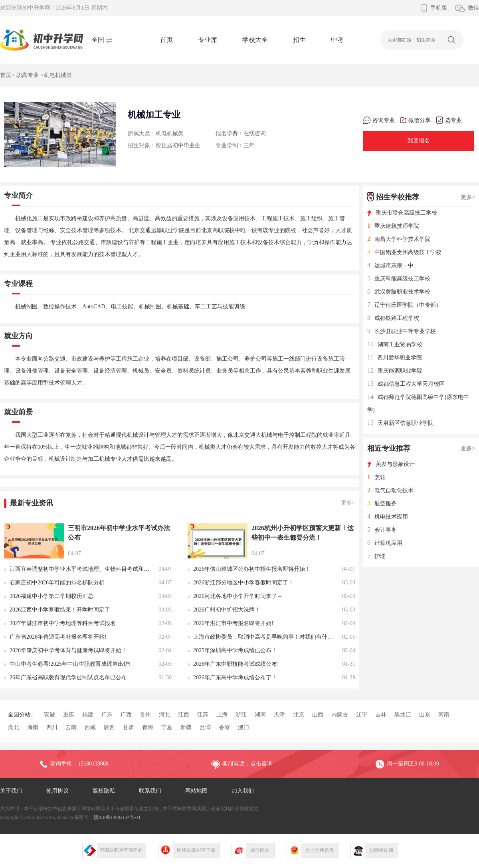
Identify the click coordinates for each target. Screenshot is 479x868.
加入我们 (243, 791)
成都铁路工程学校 (393, 318)
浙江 (241, 715)
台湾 (205, 727)
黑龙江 (403, 715)
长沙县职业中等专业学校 (402, 331)
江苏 (203, 715)
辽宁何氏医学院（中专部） (404, 305)
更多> (348, 503)
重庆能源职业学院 (395, 371)
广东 (107, 715)
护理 (376, 556)
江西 (184, 715)
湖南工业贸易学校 (395, 344)
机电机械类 (58, 75)
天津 (279, 715)
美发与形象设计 (391, 464)
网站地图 (196, 791)
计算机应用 (385, 543)
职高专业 (28, 75)
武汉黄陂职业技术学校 (399, 292)
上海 (222, 715)
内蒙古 (340, 715)
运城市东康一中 (390, 265)
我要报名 (419, 141)
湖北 (14, 727)
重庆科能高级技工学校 (399, 279)
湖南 (260, 715)
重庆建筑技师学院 (393, 226)
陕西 (109, 727)
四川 (52, 727)
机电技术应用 (388, 517)
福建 (88, 715)
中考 (337, 40)
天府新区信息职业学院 (400, 423)
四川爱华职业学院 (395, 358)
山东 (425, 715)
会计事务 (382, 530)
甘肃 (129, 727)
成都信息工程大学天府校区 (406, 384)
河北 (164, 715)
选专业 (449, 120)
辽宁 (362, 715)
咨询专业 (379, 120)
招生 (299, 40)
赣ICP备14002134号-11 (117, 817)
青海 (148, 727)
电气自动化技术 (390, 490)
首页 (166, 40)
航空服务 (382, 504)
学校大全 (255, 40)
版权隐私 (104, 791)
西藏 (90, 727)
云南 (71, 727)
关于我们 (11, 791)
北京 (299, 715)
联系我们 (150, 791)
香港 (224, 727)
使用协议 (57, 791)
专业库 (208, 40)
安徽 (49, 715)
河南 (444, 715)
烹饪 (376, 477)
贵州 (145, 715)
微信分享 (415, 120)
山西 (318, 715)
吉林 (381, 715)
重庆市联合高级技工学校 (402, 213)
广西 (126, 715)
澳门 (243, 727)
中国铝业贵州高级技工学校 (404, 252)
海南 (33, 727)
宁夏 (167, 727)
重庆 (69, 715)
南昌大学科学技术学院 (399, 239)
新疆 (186, 727)
